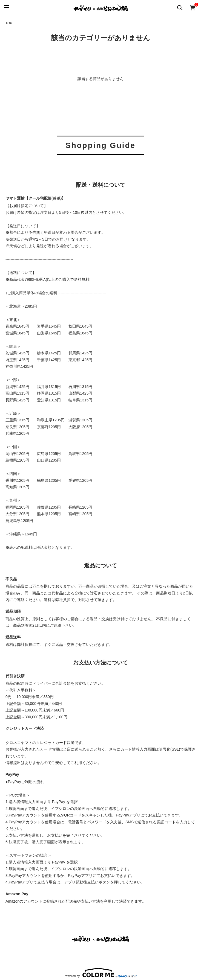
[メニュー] (6, 8)
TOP (9, 23)
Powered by (100, 973)
